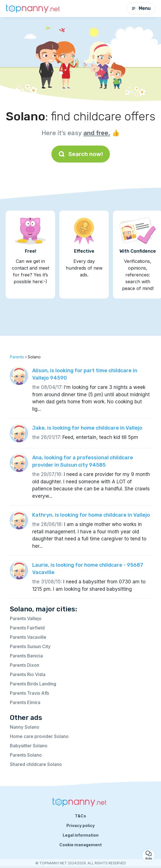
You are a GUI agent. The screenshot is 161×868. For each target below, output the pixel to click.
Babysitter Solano (29, 746)
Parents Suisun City (30, 646)
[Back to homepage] (34, 8)
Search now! (81, 154)
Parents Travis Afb (30, 693)
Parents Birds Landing (33, 684)
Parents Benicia (26, 656)
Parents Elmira (25, 702)
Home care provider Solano (39, 736)
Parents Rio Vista (28, 674)
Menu (141, 8)
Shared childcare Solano (36, 764)
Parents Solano (26, 755)
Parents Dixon (25, 665)
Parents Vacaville (28, 637)
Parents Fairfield (27, 628)
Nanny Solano (25, 727)
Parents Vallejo (26, 618)
